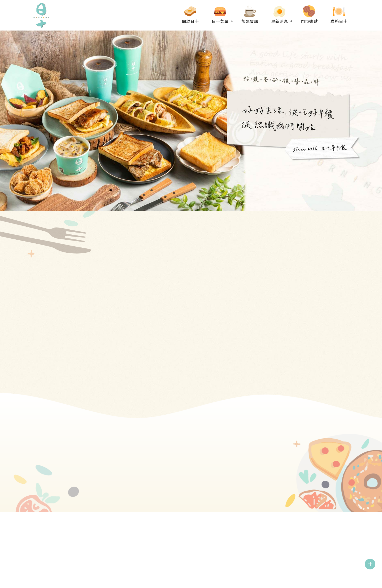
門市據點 (309, 21)
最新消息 (280, 21)
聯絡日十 (339, 21)
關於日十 (190, 21)
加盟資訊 (250, 21)
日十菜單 (220, 21)
